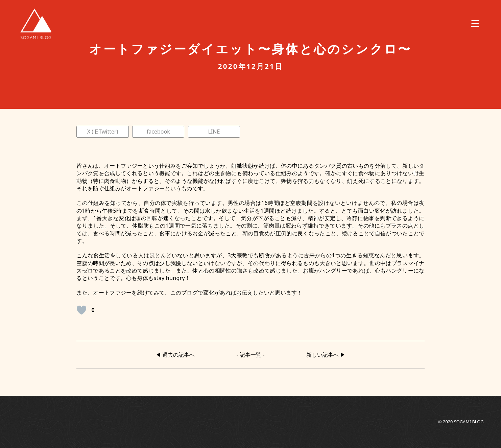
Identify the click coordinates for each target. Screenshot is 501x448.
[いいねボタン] (81, 310)
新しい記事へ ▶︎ (326, 355)
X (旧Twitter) (103, 132)
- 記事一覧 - (251, 355)
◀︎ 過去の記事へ (175, 355)
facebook (158, 132)
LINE (214, 132)
